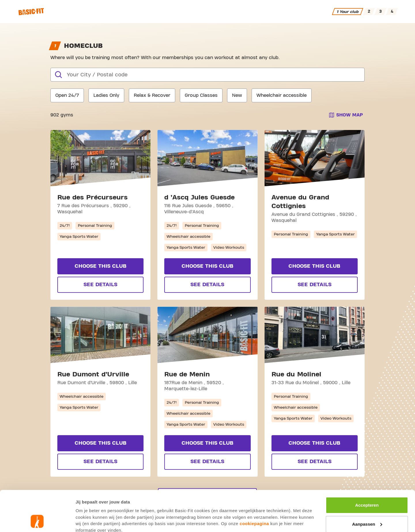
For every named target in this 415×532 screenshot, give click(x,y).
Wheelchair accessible (282, 95)
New (237, 95)
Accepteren (367, 467)
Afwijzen (367, 505)
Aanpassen (367, 486)
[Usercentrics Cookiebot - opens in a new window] (37, 521)
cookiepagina (254, 485)
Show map (350, 115)
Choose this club (101, 266)
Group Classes (201, 95)
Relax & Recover (152, 95)
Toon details (88, 521)
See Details (100, 285)
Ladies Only (106, 95)
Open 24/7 (67, 95)
